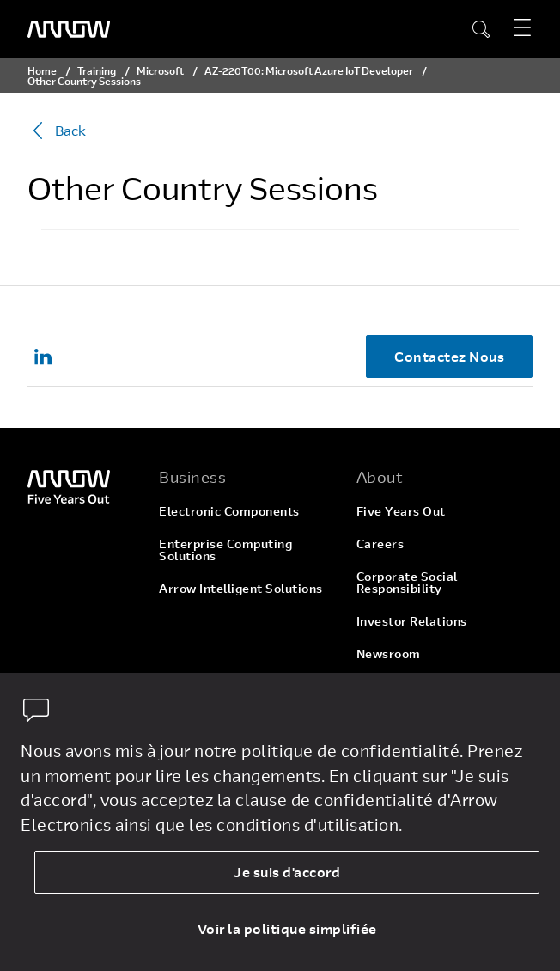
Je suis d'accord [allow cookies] (287, 872)
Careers (380, 544)
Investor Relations (412, 621)
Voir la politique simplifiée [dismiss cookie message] (287, 928)
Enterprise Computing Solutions (225, 550)
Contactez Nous (449, 356)
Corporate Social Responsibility (407, 582)
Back (57, 131)
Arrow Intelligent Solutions (241, 588)
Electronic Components (229, 511)
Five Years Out (401, 511)
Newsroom (389, 653)
